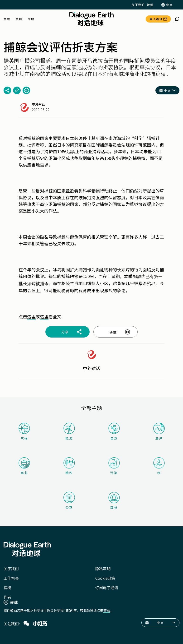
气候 (24, 432)
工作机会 (11, 578)
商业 (24, 466)
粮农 (69, 466)
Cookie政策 (105, 578)
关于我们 (138, 5)
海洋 (159, 432)
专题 (31, 19)
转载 (150, 5)
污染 (114, 466)
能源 (69, 432)
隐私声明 (103, 569)
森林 (114, 501)
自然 (114, 432)
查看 (107, 610)
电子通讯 (156, 19)
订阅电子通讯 (107, 588)
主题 (7, 19)
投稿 (7, 588)
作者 (7, 597)
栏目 (19, 19)
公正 (69, 501)
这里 (31, 316)
